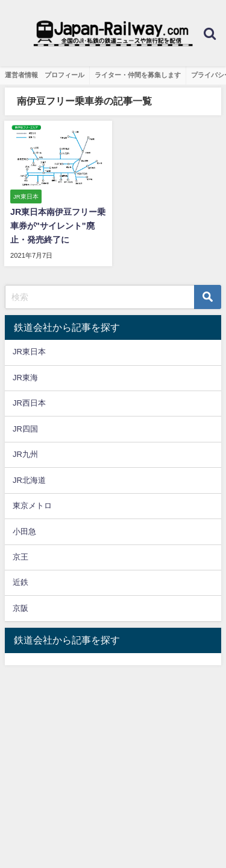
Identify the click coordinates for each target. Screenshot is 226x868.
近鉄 (20, 582)
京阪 (20, 608)
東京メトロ (32, 506)
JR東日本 (29, 352)
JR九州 (25, 454)
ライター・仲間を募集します (138, 75)
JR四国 (25, 429)
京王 (20, 557)
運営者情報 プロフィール (45, 75)
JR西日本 (29, 403)
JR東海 (25, 378)
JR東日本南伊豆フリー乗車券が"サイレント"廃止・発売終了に (58, 226)
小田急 (24, 531)
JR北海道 (29, 480)
